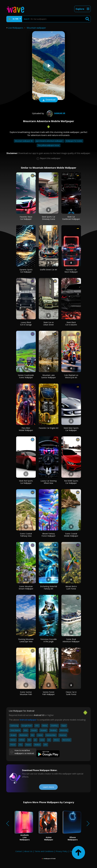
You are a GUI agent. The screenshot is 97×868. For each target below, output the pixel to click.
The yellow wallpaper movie (49, 145)
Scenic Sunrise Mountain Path (26, 693)
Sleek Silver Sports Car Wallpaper (71, 429)
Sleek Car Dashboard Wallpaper (71, 218)
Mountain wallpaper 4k (24, 141)
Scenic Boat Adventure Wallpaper (71, 640)
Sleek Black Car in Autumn (71, 324)
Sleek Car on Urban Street (48, 324)
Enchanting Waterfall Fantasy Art (49, 588)
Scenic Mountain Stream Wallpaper (26, 588)
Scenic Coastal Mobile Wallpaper (71, 535)
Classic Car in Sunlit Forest (71, 693)
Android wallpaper (28, 720)
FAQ (72, 851)
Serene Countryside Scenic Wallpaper (26, 376)
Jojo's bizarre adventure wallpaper (49, 141)
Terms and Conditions (44, 851)
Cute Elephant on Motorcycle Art (71, 376)
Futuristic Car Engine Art (49, 428)
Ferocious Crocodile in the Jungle (49, 640)
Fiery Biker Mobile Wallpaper (26, 429)
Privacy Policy (62, 851)
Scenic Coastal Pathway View (26, 535)
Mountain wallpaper (36, 28)
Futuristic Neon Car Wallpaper (26, 218)
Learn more (48, 787)
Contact (19, 851)
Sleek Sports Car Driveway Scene (48, 218)
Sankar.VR (56, 113)
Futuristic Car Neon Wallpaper (71, 271)
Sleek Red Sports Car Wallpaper (26, 482)
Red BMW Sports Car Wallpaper (71, 482)
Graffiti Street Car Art (48, 270)
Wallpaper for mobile (74, 141)
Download (48, 100)
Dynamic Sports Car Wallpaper (26, 271)
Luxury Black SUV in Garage (26, 324)
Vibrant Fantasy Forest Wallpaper (48, 535)
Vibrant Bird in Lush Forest (71, 588)
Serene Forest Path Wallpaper (48, 693)
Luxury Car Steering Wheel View (48, 482)
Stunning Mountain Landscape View (26, 640)
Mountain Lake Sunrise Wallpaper (49, 376)
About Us (28, 851)
